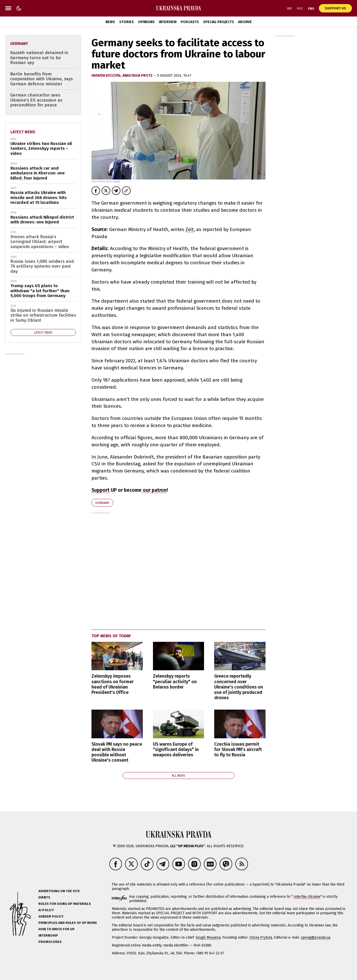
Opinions (146, 22)
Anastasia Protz (138, 76)
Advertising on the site (59, 891)
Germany (102, 503)
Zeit (190, 229)
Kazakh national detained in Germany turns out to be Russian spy (39, 58)
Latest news (23, 132)
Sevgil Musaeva (208, 937)
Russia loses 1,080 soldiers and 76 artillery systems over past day (42, 266)
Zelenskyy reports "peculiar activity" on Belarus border (175, 682)
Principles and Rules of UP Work (68, 923)
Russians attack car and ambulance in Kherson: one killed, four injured (38, 173)
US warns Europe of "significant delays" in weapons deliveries (176, 750)
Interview (168, 22)
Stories (127, 22)
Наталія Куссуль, (107, 76)
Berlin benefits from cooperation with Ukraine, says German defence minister (41, 79)
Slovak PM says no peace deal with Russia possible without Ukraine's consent (117, 752)
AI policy (46, 910)
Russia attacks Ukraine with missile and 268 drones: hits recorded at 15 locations (39, 198)
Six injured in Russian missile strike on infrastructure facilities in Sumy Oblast (43, 315)
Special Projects (219, 22)
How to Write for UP (57, 929)
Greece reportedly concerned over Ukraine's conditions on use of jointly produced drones (239, 687)
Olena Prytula (261, 937)
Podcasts (190, 22)
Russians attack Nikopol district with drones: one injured (42, 220)
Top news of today (111, 636)
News (110, 22)
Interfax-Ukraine (307, 897)
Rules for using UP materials (65, 904)
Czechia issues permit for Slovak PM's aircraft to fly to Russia (238, 750)
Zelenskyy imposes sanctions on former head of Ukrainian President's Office (113, 684)
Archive (245, 22)
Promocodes (50, 942)
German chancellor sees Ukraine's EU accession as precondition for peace (36, 100)
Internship (48, 935)
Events (44, 897)
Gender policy (51, 916)
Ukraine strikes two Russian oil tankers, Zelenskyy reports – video (41, 149)
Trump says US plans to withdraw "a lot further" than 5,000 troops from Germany (40, 291)
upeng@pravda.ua (315, 937)
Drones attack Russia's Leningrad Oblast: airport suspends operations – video (40, 242)
